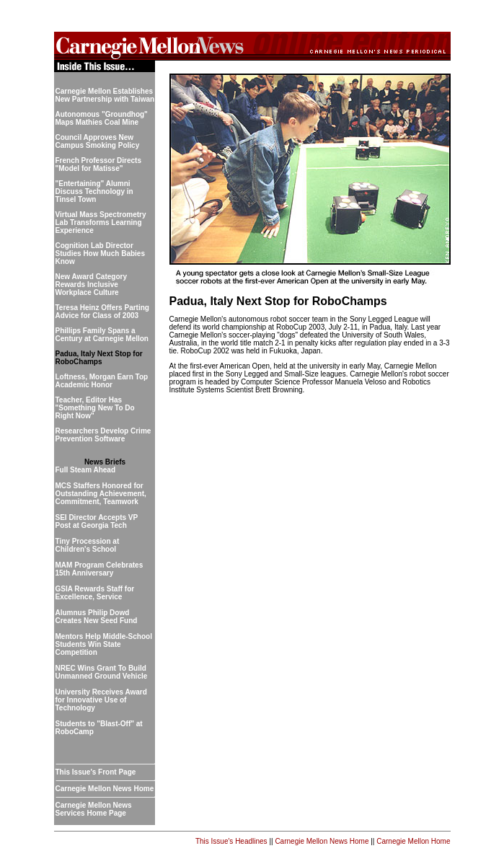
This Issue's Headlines (231, 841)
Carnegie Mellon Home (413, 841)
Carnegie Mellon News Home (322, 841)
